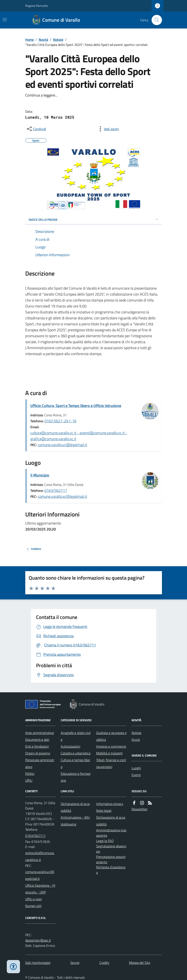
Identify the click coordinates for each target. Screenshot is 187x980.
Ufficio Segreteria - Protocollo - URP (40, 889)
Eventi (136, 775)
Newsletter (140, 809)
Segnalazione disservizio (111, 849)
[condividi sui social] (36, 129)
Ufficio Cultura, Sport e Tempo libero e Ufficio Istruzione (76, 406)
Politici (30, 774)
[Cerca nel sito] (155, 20)
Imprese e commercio (111, 746)
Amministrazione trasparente (111, 833)
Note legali (104, 811)
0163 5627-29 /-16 (60, 421)
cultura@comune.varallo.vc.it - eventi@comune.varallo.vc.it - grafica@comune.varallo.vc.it (79, 436)
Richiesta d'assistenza (111, 870)
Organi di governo (38, 753)
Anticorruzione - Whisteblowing (75, 821)
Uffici (29, 780)
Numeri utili (33, 906)
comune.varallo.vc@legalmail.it (62, 445)
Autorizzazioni (70, 746)
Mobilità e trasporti (109, 753)
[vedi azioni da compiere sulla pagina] (108, 129)
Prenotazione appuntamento (111, 859)
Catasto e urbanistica (76, 753)
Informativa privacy (110, 804)
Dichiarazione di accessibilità (75, 807)
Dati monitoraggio (38, 963)
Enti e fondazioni (37, 746)
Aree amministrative (40, 733)
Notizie (58, 40)
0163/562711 (56, 490)
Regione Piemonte (37, 6)
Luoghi (136, 768)
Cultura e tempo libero (75, 763)
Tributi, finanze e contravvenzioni (111, 763)
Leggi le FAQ (105, 841)
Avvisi (136, 740)
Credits (104, 963)
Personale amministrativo (40, 763)
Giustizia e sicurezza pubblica (111, 736)
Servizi (75, 963)
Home (30, 40)
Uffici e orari (34, 899)
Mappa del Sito (140, 963)
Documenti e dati (37, 740)
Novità (43, 40)
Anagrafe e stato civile (76, 736)
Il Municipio (40, 475)
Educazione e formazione (76, 777)
